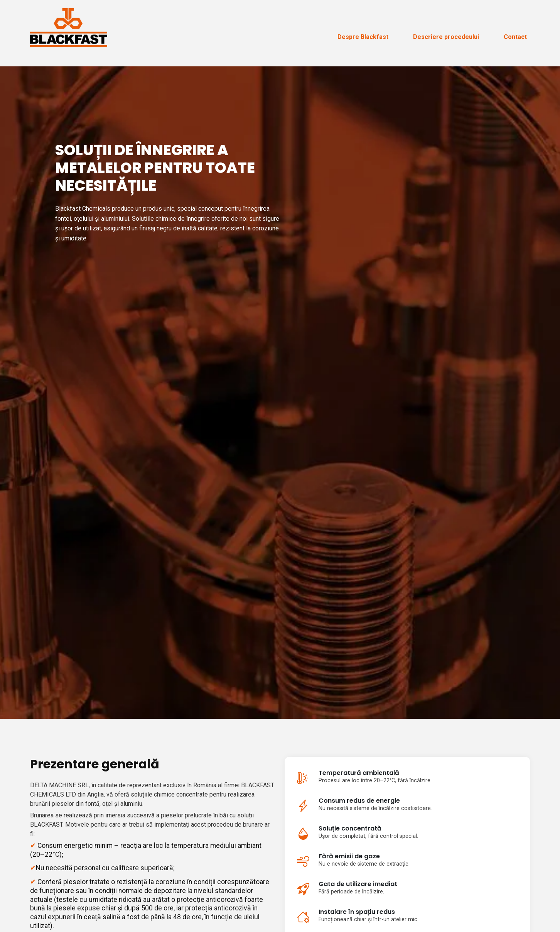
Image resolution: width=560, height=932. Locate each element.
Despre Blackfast (363, 37)
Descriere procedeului (446, 37)
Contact (515, 37)
